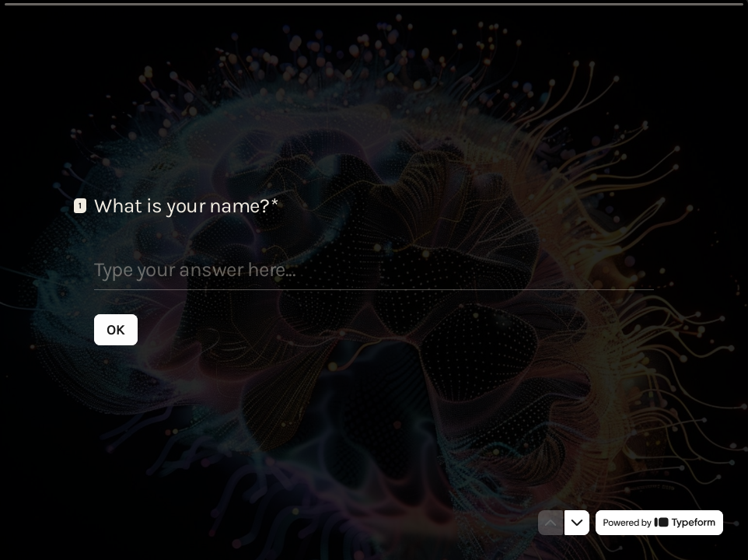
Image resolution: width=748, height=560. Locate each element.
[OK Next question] (116, 329)
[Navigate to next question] (577, 523)
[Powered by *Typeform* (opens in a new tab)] (659, 523)
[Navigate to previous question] (551, 523)
